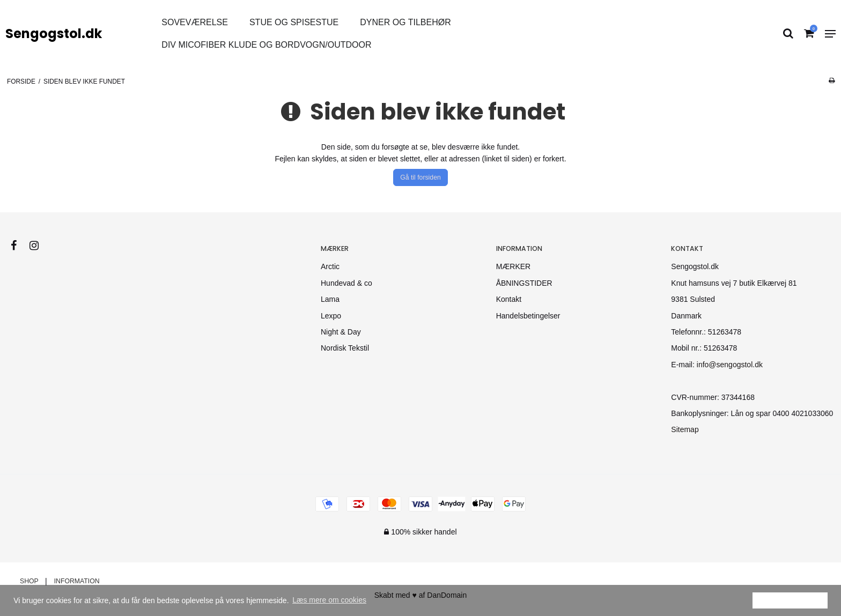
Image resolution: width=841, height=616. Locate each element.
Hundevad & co (346, 283)
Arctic (330, 266)
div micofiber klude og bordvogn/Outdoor (266, 45)
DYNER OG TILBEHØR (405, 22)
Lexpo (331, 316)
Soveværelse (195, 22)
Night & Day (341, 332)
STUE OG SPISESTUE (294, 22)
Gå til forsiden (420, 177)
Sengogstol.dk (54, 34)
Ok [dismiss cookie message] (790, 600)
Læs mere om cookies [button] (329, 600)
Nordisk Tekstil (345, 348)
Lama (330, 299)
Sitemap (685, 429)
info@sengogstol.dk (730, 365)
